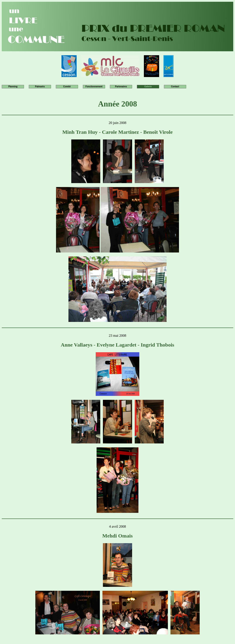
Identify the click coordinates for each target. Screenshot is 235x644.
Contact (175, 87)
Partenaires (121, 87)
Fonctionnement (94, 87)
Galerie (148, 87)
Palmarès (40, 87)
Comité (67, 87)
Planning (13, 87)
